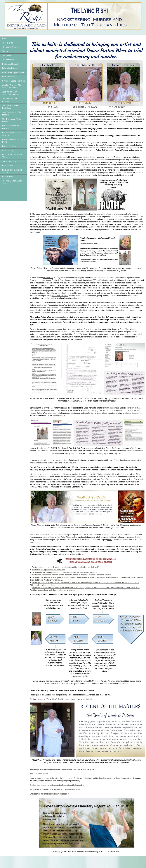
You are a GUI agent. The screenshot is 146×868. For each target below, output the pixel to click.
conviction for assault (38, 410)
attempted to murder (116, 290)
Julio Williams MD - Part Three (10, 107)
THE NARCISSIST (117, 107)
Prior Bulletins (8, 177)
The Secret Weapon (10, 47)
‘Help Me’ (97, 288)
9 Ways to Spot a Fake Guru (14, 81)
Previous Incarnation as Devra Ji (12, 127)
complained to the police (84, 310)
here (110, 540)
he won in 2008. (59, 416)
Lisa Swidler (48, 278)
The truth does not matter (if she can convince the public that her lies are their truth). (66, 567)
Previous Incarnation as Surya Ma (12, 134)
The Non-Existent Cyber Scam (12, 182)
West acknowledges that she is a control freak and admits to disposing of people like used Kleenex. (72, 575)
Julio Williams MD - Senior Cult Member (10, 93)
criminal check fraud (111, 408)
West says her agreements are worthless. (48, 570)
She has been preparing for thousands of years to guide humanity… (57, 785)
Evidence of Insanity (10, 64)
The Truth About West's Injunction (12, 120)
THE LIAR (53, 107)
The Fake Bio (8, 43)
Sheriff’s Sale (88, 410)
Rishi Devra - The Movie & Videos (13, 156)
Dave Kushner (66, 280)
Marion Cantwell (107, 280)
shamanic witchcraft (38, 310)
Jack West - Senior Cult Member (12, 114)
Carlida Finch (74, 285)
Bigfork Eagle (53, 463)
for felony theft (133, 408)
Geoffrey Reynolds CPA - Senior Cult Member (12, 86)
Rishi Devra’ (134, 479)
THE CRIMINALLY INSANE (85, 107)
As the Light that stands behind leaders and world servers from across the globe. (62, 769)
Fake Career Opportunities (13, 72)
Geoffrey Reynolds (69, 293)
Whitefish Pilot (100, 302)
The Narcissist (8, 60)
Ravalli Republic (69, 463)
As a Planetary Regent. (39, 774)
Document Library (10, 146)
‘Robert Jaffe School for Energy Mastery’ (66, 145)
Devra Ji (39, 337)
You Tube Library (9, 161)
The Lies (6, 51)
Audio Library (8, 150)
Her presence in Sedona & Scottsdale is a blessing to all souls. (55, 789)
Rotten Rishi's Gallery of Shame (12, 171)
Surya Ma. (78, 339)
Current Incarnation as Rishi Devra (14, 141)
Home (5, 39)
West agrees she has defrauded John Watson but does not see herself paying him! (65, 572)
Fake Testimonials (10, 77)
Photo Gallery (8, 166)
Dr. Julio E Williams (60, 296)
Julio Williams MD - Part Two (10, 100)
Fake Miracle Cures (10, 68)
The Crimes (7, 56)
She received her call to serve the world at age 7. (49, 794)
